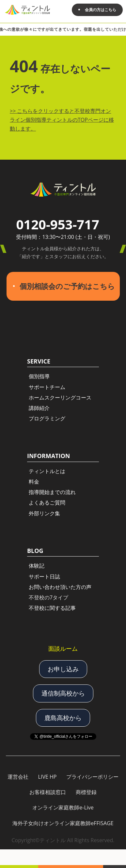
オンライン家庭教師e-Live (63, 807)
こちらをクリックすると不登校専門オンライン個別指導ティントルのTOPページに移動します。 (62, 120)
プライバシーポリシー (92, 777)
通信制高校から (63, 693)
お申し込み (63, 669)
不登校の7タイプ (48, 597)
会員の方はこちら (101, 10)
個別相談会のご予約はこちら (67, 286)
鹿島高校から (63, 718)
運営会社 (18, 777)
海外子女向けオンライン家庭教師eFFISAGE (63, 823)
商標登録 (86, 792)
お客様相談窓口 (48, 792)
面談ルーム (63, 648)
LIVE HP (47, 777)
